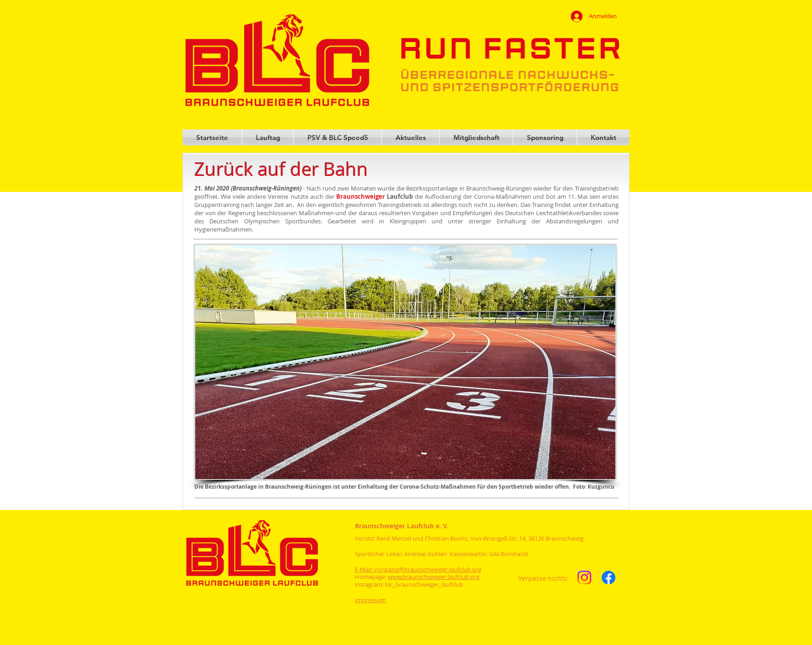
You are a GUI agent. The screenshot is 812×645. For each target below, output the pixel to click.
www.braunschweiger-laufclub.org (434, 577)
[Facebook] (609, 578)
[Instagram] (584, 578)
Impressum (370, 600)
